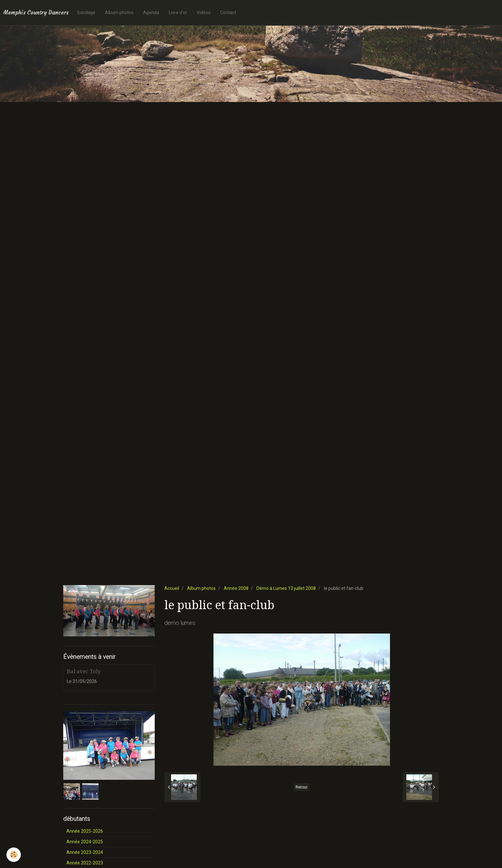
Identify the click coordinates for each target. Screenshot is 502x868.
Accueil (172, 588)
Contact (228, 13)
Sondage (86, 13)
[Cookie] (14, 855)
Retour (302, 787)
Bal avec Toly (84, 671)
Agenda (151, 13)
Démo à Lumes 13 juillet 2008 (286, 588)
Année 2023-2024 (85, 852)
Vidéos (204, 13)
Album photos (119, 13)
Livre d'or (178, 13)
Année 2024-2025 (85, 842)
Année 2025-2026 (85, 831)
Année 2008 (236, 588)
